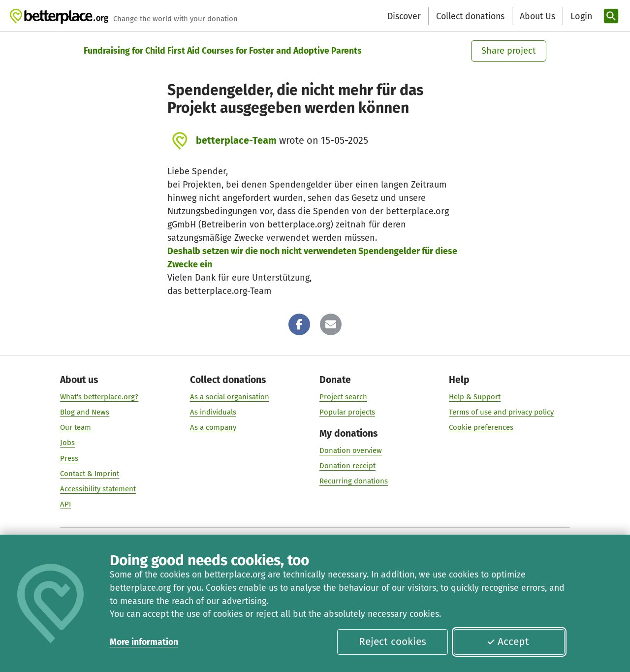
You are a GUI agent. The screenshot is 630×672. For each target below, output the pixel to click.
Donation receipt (347, 466)
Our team (76, 428)
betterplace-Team (236, 140)
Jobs (67, 443)
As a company (213, 428)
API (65, 504)
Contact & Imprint (90, 474)
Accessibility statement (98, 489)
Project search (343, 397)
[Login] (580, 16)
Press (69, 458)
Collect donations (470, 16)
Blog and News (85, 412)
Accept (508, 641)
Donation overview (351, 450)
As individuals (213, 412)
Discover (404, 16)
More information (144, 642)
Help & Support (475, 397)
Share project (509, 51)
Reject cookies (393, 641)
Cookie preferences (481, 428)
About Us (537, 16)
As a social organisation (230, 397)
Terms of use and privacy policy (501, 412)
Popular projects (347, 412)
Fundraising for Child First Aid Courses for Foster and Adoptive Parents (223, 51)
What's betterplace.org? (99, 397)
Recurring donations (354, 481)
